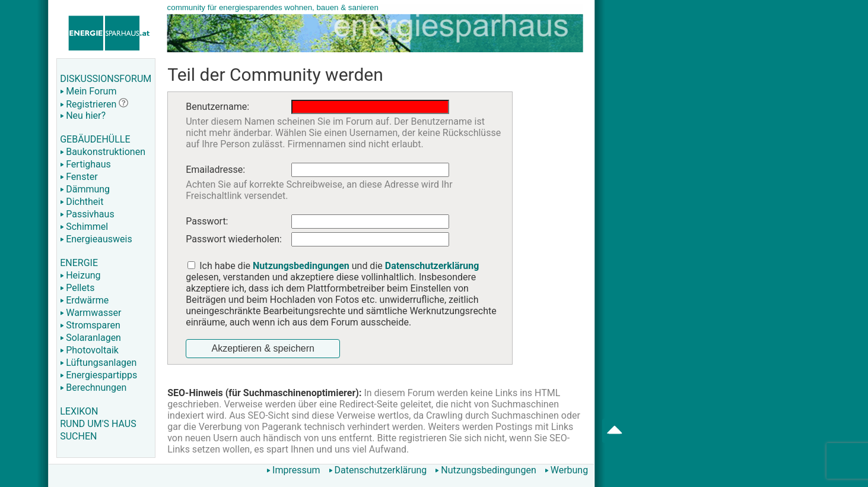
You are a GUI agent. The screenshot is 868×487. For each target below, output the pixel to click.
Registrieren (88, 104)
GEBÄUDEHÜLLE (95, 139)
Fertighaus (85, 164)
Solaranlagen (90, 338)
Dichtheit (82, 202)
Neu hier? (83, 116)
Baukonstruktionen (103, 152)
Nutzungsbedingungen (485, 470)
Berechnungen (93, 388)
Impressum (293, 470)
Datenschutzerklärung (378, 470)
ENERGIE (79, 263)
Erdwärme (84, 300)
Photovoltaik (89, 350)
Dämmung (85, 189)
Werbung (566, 470)
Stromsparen (90, 325)
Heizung (80, 275)
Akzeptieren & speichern (263, 348)
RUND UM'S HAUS (98, 424)
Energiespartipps (98, 375)
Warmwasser (90, 313)
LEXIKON (79, 411)
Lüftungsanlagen (98, 363)
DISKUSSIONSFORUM (106, 79)
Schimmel (84, 227)
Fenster (79, 177)
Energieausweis (96, 239)
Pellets (77, 288)
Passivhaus (87, 214)
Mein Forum (88, 91)
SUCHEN (78, 436)
